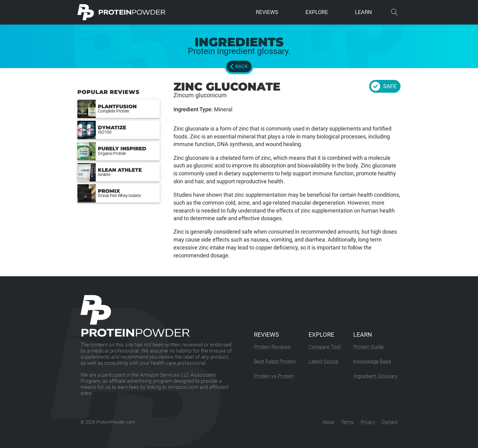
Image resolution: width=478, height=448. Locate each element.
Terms (347, 422)
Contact (390, 422)
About (328, 422)
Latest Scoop (323, 362)
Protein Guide (369, 347)
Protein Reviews (272, 347)
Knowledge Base (372, 362)
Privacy (368, 422)
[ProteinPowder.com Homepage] (121, 12)
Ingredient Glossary (375, 376)
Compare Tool (325, 347)
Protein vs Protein (274, 376)
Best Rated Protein (275, 362)
